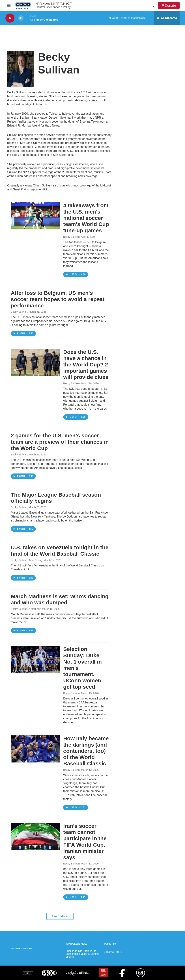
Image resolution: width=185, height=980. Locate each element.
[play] (10, 18)
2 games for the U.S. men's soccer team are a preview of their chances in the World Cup (60, 442)
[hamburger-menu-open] (9, 5)
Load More (60, 916)
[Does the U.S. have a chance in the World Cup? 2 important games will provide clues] (35, 362)
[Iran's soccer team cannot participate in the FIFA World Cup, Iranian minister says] (35, 836)
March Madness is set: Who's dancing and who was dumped (60, 599)
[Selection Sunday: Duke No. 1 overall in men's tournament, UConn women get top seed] (35, 660)
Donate (170, 6)
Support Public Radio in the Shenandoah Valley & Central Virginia (82, 954)
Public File (110, 944)
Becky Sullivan (71, 237)
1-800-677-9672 (113, 952)
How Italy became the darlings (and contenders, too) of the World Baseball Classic (86, 751)
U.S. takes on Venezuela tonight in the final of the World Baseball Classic (60, 551)
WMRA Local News (76, 944)
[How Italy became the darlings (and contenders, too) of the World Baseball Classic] (35, 749)
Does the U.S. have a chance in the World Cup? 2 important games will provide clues (86, 364)
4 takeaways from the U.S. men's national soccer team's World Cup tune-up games (86, 218)
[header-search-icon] (152, 5)
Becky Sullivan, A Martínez (26, 609)
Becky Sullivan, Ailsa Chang (27, 560)
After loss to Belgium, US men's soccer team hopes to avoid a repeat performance (58, 299)
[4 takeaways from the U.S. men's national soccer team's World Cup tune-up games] (35, 216)
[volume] (21, 18)
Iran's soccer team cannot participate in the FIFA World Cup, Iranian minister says (85, 842)
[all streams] (167, 18)
